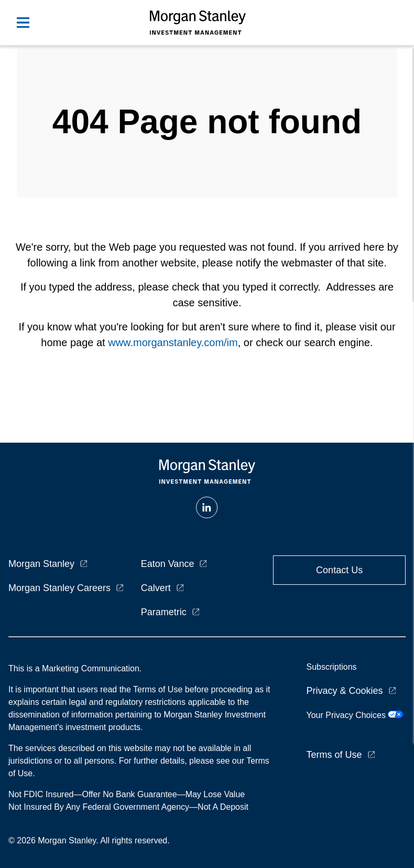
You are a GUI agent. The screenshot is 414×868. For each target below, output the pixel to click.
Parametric (164, 612)
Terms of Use (334, 755)
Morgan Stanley (41, 564)
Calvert (156, 588)
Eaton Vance (168, 564)
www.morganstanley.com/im (173, 342)
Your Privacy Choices (355, 715)
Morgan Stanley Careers (59, 588)
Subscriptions (331, 667)
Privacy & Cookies (344, 691)
